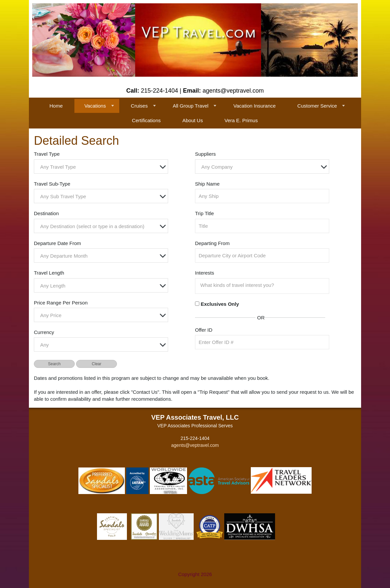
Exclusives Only (220, 304)
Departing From (212, 243)
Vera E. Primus (241, 120)
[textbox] (103, 167)
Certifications (146, 120)
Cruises (139, 106)
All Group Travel (191, 106)
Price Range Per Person (61, 303)
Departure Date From (57, 243)
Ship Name (207, 184)
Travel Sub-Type (52, 184)
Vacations (95, 106)
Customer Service (317, 106)
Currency (44, 332)
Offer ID (204, 330)
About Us (193, 120)
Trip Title (204, 213)
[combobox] (101, 167)
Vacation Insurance (255, 106)
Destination (46, 213)
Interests (205, 273)
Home (56, 106)
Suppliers (205, 154)
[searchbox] (264, 285)
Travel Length (49, 273)
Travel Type (47, 154)
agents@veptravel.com (195, 445)
